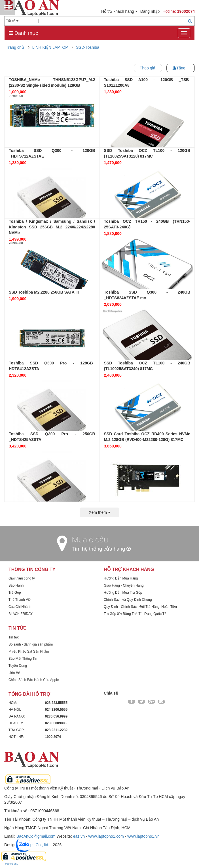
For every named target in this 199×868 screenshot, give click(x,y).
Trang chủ (15, 47)
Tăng (181, 68)
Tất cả (12, 21)
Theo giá (147, 68)
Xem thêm (99, 512)
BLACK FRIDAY (21, 614)
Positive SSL (11, 864)
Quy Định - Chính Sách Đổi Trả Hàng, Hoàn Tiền (140, 607)
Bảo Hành (16, 585)
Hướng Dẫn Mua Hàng (121, 578)
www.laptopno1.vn (143, 836)
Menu (8, 8)
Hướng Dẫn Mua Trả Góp (123, 593)
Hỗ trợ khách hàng (119, 11)
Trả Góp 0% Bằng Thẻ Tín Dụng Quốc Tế (135, 614)
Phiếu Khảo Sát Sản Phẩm (29, 651)
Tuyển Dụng (18, 666)
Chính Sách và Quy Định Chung (128, 600)
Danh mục (23, 33)
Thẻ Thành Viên (21, 600)
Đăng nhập (150, 11)
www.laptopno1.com (106, 836)
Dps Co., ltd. (38, 845)
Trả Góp (15, 593)
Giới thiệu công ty (22, 578)
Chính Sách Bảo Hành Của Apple (34, 680)
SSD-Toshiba (88, 47)
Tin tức (14, 637)
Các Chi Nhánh (20, 607)
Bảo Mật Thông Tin (23, 659)
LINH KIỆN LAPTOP (50, 47)
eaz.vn (79, 836)
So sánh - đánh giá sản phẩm (31, 644)
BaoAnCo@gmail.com (36, 836)
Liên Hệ (14, 673)
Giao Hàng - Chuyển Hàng (124, 585)
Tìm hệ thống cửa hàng (101, 549)
